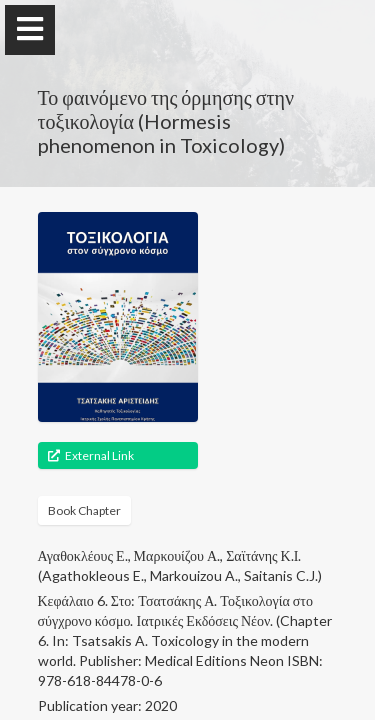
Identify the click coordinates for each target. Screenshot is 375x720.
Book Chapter (84, 510)
